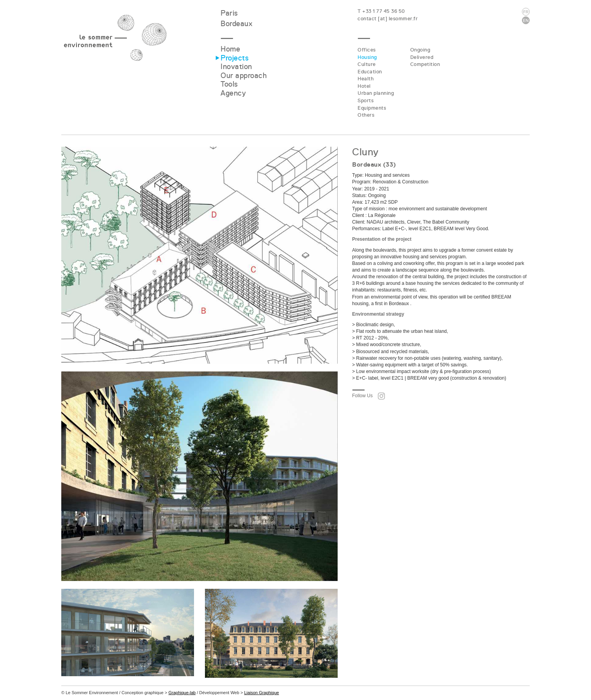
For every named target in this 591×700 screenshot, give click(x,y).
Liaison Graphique (261, 693)
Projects (235, 58)
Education (370, 72)
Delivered (422, 57)
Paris (229, 13)
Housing (367, 57)
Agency (233, 93)
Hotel (364, 86)
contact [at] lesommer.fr (388, 19)
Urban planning (376, 93)
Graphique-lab (182, 693)
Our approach (244, 76)
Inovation (236, 67)
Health (366, 79)
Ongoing (420, 50)
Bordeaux (236, 24)
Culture (367, 64)
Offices (367, 50)
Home (230, 49)
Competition (425, 64)
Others (366, 115)
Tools (229, 84)
